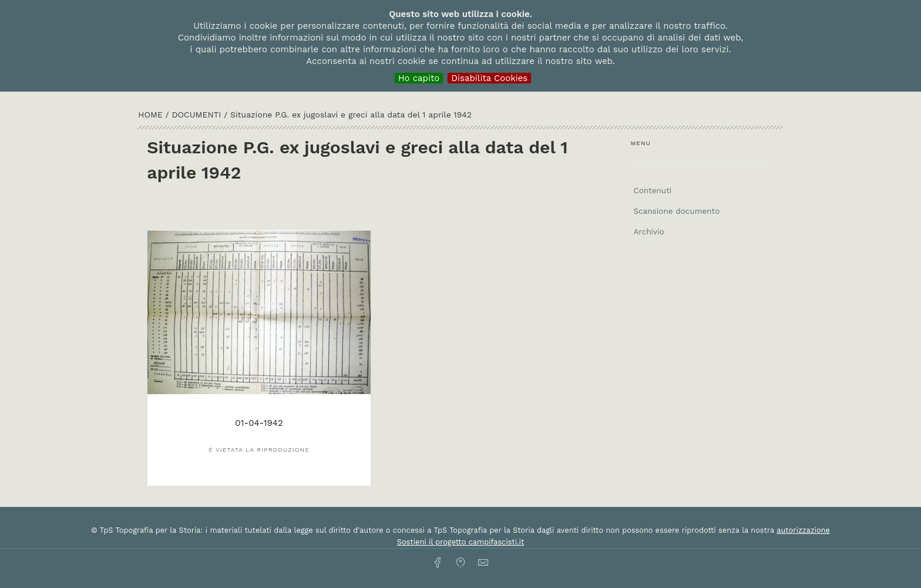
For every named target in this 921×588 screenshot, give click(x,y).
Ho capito (419, 78)
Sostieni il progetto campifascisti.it (460, 542)
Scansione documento (676, 211)
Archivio (648, 231)
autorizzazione (803, 530)
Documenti (198, 115)
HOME (152, 115)
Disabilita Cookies (489, 78)
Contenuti (652, 190)
